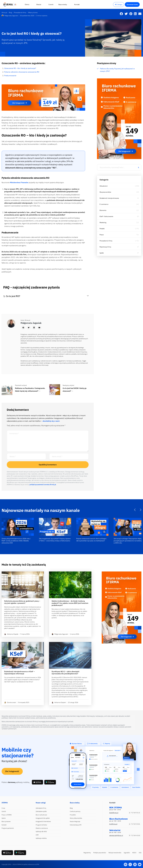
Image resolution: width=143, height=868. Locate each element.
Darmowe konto (132, 4)
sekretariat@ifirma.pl (116, 835)
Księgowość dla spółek (43, 818)
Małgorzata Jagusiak (10, 16)
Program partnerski (8, 828)
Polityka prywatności (100, 853)
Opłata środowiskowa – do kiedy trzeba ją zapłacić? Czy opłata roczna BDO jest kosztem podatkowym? (70, 603)
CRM (37, 835)
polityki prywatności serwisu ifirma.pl (43, 485)
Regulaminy (87, 853)
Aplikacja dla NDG (41, 832)
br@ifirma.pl (113, 824)
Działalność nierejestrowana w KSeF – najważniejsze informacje (19, 673)
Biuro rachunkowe (41, 815)
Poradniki (73, 815)
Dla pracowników (105, 192)
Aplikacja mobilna (41, 838)
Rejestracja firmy (105, 247)
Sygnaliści (127, 853)
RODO (134, 853)
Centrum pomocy (75, 811)
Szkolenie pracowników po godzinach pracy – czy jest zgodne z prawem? (22, 602)
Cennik (4, 811)
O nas (3, 808)
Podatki (102, 229)
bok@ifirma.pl (114, 813)
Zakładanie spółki (41, 811)
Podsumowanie (10, 76)
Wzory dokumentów (76, 818)
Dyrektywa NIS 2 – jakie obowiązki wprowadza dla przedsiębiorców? (65, 673)
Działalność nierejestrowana (109, 198)
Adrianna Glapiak (11, 634)
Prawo (102, 235)
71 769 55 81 (135, 824)
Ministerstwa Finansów (19, 182)
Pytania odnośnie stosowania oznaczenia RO (22, 72)
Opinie (4, 818)
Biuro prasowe (6, 821)
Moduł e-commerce (42, 828)
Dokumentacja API (76, 825)
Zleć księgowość (12, 771)
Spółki (102, 253)
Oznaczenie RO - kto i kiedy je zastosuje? (20, 68)
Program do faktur (41, 825)
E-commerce (104, 204)
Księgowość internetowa (43, 821)
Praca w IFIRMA (7, 815)
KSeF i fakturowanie (106, 216)
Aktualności (104, 186)
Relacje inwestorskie (115, 853)
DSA (140, 853)
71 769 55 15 (135, 813)
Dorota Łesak (10, 702)
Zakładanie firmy (41, 808)
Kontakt (4, 825)
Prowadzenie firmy (106, 241)
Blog (71, 808)
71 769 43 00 (135, 835)
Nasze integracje (75, 821)
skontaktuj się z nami (51, 421)
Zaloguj (119, 4)
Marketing (103, 223)
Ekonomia (103, 210)
